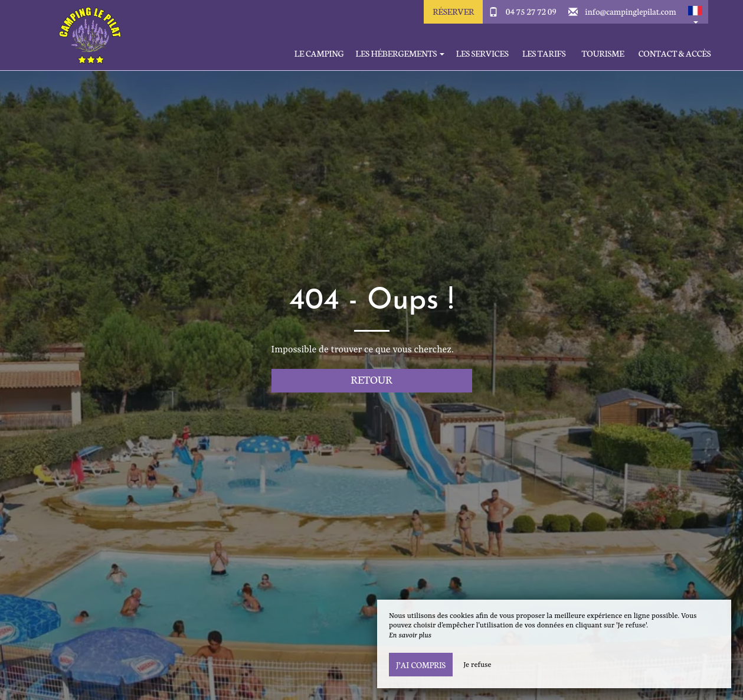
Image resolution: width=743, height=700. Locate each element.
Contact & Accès (675, 53)
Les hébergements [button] (400, 53)
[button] (695, 12)
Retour (371, 379)
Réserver (453, 11)
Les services (482, 53)
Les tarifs (544, 53)
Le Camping (319, 53)
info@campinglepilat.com (630, 11)
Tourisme (603, 53)
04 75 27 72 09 (531, 11)
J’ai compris (421, 665)
